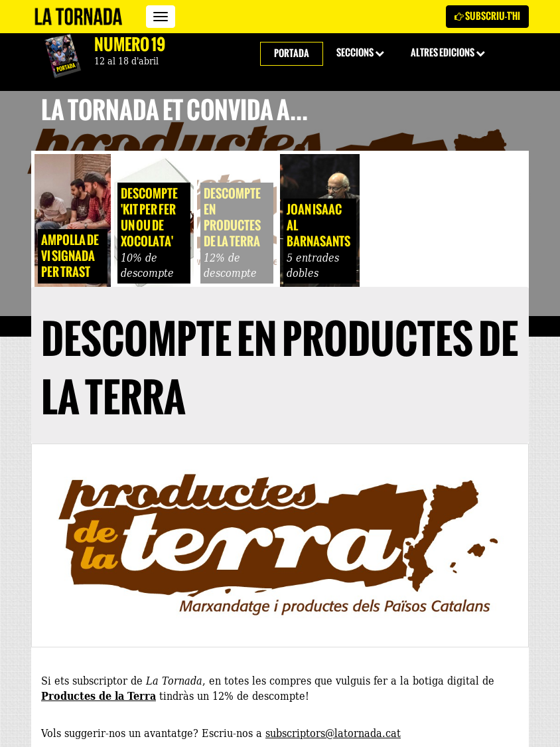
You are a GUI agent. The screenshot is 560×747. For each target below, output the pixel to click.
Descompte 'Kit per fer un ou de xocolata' (149, 217)
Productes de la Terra (99, 696)
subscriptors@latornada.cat (333, 732)
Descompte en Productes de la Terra (232, 217)
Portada (292, 53)
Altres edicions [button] (448, 53)
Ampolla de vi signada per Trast (70, 256)
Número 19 (130, 44)
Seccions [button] (360, 53)
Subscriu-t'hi (487, 16)
